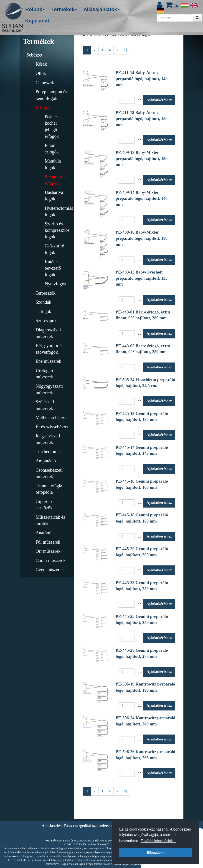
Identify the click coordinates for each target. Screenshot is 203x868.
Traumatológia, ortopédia (49, 489)
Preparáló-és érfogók (56, 180)
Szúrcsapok (46, 321)
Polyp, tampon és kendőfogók (51, 95)
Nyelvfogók (56, 284)
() (172, 6)
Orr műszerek (48, 551)
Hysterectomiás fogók (58, 211)
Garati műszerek (51, 560)
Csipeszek (45, 83)
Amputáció (46, 461)
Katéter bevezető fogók (53, 268)
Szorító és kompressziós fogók (57, 230)
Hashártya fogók (54, 196)
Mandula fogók (53, 164)
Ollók (41, 73)
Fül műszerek (48, 542)
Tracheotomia (48, 451)
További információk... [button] (158, 841)
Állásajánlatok (101, 9)
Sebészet (34, 55)
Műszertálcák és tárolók (50, 520)
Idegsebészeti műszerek (48, 439)
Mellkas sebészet (51, 417)
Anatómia (44, 533)
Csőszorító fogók (54, 249)
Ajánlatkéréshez (159, 100)
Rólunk (35, 9)
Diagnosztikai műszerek (48, 333)
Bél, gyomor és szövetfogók (49, 349)
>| (126, 50)
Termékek (64, 9)
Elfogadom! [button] (156, 853)
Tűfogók (43, 311)
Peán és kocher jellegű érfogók (52, 126)
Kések (41, 64)
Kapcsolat (37, 21)
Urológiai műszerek (44, 374)
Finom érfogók (52, 149)
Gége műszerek (50, 570)
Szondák (43, 302)
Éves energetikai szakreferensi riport (95, 826)
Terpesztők (45, 293)
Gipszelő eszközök (44, 505)
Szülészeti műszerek (45, 405)
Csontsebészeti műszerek (49, 473)
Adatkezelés (52, 826)
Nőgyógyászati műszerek (49, 389)
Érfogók (43, 107)
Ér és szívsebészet (52, 427)
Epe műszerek (48, 361)
